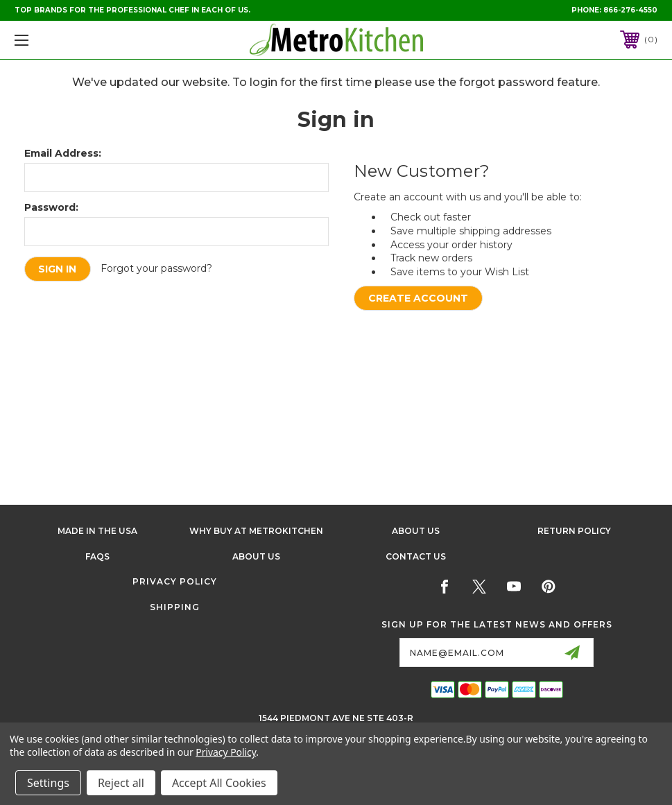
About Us (416, 531)
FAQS (97, 556)
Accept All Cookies (219, 783)
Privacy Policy (175, 581)
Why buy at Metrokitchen (256, 531)
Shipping (175, 607)
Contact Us (416, 556)
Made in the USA (97, 531)
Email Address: (63, 153)
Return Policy (574, 531)
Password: (51, 207)
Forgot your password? (157, 268)
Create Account (418, 298)
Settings (48, 783)
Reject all (121, 783)
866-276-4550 (630, 10)
